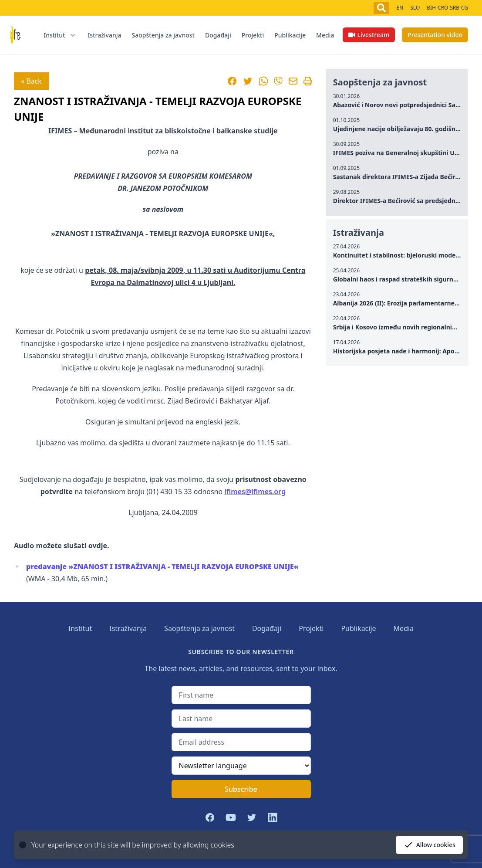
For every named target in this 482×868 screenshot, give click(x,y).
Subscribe (241, 789)
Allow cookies (429, 845)
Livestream (369, 35)
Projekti (253, 35)
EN (400, 8)
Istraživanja (104, 35)
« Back (31, 81)
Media (325, 35)
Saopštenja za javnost (163, 35)
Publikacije (290, 35)
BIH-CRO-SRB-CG (447, 8)
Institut (80, 628)
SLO (415, 8)
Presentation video (435, 35)
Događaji (218, 35)
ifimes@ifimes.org (255, 492)
